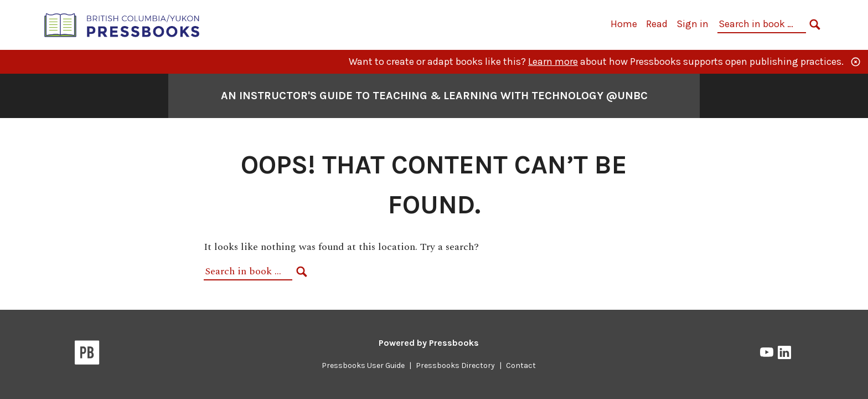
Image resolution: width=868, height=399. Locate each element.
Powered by (429, 343)
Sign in (693, 24)
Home (624, 24)
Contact (521, 365)
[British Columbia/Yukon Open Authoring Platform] (122, 24)
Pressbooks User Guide (363, 365)
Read (657, 24)
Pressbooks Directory (455, 365)
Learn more (553, 62)
